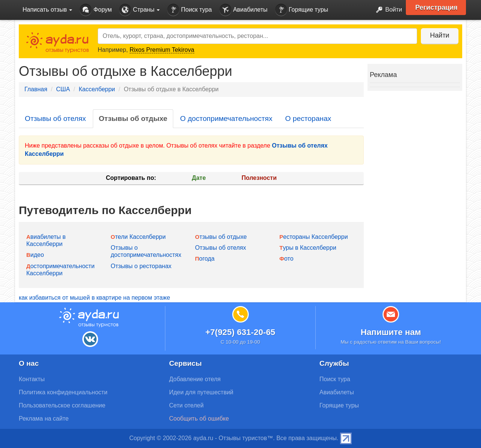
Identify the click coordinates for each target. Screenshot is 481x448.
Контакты (32, 379)
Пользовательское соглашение (62, 405)
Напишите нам (391, 332)
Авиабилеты (244, 10)
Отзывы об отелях (55, 118)
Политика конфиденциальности (63, 392)
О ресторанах (308, 118)
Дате (199, 178)
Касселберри (97, 89)
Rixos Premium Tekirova (162, 50)
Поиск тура (189, 10)
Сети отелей (186, 405)
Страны (139, 10)
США (63, 89)
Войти (387, 10)
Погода (205, 259)
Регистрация (436, 8)
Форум (96, 10)
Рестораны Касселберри (314, 237)
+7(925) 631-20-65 (240, 332)
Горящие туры (302, 10)
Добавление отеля (195, 379)
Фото (287, 259)
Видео (35, 255)
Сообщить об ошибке (199, 419)
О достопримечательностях (226, 118)
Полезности (259, 178)
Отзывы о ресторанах (141, 266)
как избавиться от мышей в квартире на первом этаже (95, 298)
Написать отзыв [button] (47, 10)
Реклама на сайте (44, 419)
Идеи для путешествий (201, 392)
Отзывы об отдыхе (133, 118)
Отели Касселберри (138, 237)
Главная (36, 89)
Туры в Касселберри (308, 248)
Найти (439, 35)
